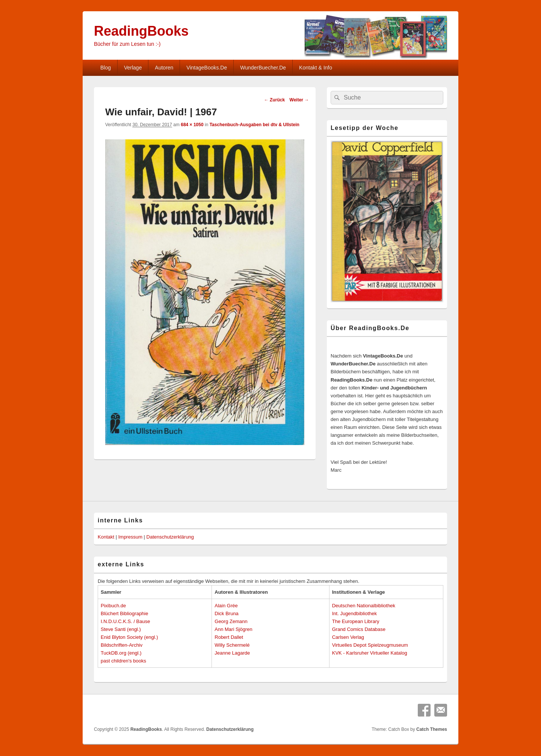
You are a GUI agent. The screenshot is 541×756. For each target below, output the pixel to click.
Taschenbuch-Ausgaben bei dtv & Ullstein (255, 125)
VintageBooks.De (207, 68)
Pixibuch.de (113, 606)
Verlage (133, 68)
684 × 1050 (192, 125)
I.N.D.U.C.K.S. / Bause (125, 621)
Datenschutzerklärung (170, 537)
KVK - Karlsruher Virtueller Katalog (370, 653)
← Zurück (274, 100)
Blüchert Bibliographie (124, 613)
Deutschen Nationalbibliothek (364, 606)
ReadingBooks (141, 31)
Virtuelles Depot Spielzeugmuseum (370, 645)
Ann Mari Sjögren (233, 629)
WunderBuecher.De (263, 68)
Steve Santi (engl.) (121, 629)
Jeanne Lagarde (232, 653)
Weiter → (299, 100)
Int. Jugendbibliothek (354, 613)
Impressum (130, 537)
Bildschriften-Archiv (122, 645)
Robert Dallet (229, 637)
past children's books (123, 661)
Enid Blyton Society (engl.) (129, 637)
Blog (106, 68)
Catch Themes (432, 729)
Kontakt (106, 537)
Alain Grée (226, 606)
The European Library (356, 621)
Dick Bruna (227, 613)
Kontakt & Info (316, 68)
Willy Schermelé (232, 645)
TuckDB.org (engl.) (121, 653)
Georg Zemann (231, 621)
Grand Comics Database (359, 629)
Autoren (164, 68)
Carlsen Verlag (348, 637)
